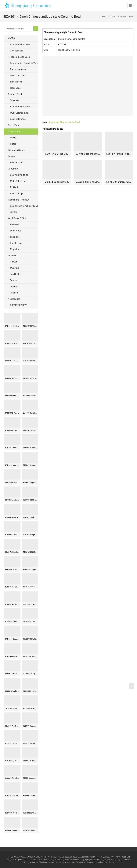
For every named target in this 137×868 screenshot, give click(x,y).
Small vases (16, 82)
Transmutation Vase (20, 57)
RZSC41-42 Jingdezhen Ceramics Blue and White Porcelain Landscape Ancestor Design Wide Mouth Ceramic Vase (30, 465)
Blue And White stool (20, 107)
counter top (16, 231)
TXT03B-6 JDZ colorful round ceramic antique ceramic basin (30, 622)
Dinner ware (14, 131)
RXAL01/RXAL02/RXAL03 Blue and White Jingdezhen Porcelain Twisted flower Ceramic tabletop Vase (30, 639)
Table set (15, 100)
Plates (13, 144)
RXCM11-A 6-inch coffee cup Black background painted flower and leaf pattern (12, 500)
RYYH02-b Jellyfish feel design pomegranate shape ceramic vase (30, 448)
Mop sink (15, 249)
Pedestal (14, 224)
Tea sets (14, 293)
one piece (15, 237)
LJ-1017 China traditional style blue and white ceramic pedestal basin (30, 413)
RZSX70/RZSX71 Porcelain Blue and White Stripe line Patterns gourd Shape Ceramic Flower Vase (30, 656)
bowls (13, 138)
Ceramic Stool (15, 94)
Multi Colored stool (19, 113)
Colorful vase (17, 51)
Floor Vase (15, 88)
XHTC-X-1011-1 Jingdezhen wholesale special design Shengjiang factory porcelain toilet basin (30, 587)
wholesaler (110, 862)
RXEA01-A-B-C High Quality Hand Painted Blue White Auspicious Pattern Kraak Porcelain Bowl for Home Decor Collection (57, 154)
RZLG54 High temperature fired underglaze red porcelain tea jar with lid (12, 378)
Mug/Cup (15, 268)
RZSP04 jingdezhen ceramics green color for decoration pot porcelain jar (12, 830)
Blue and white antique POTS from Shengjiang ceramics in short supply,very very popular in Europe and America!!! (12, 396)
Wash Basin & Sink (17, 218)
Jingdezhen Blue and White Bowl (64, 122)
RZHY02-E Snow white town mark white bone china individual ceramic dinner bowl (12, 448)
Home (104, 17)
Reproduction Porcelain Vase (24, 63)
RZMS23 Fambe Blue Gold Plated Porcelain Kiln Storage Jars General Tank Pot (12, 691)
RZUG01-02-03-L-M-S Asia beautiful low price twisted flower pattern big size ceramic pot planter (30, 500)
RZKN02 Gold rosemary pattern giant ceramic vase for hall (12, 343)
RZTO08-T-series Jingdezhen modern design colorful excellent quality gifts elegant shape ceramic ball (30, 396)
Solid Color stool (18, 119)
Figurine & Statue (16, 150)
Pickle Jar (15, 187)
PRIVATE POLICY (21, 305)
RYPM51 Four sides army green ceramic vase (12, 674)
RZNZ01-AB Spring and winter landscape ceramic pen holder (30, 535)
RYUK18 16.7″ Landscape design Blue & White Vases (12, 361)
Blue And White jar (19, 175)
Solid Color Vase (18, 76)
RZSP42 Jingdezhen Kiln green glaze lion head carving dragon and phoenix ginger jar (30, 483)
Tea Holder (15, 274)
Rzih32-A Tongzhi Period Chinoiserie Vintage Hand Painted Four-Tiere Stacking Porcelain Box (119, 154)
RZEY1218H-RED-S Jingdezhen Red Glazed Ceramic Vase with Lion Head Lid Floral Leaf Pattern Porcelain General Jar (30, 691)
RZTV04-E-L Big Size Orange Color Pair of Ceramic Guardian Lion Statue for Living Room (30, 674)
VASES (11, 38)
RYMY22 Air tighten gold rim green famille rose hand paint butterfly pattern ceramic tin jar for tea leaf (30, 743)
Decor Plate (14, 125)
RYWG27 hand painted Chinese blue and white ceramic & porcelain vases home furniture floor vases (30, 517)
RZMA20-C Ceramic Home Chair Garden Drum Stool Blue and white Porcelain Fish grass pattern (12, 430)
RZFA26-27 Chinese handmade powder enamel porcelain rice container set (119, 182)
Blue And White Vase (20, 45)
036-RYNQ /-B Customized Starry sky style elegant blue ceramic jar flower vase (12, 761)
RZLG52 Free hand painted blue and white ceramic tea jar (30, 361)
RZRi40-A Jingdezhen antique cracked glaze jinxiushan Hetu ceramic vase (30, 570)
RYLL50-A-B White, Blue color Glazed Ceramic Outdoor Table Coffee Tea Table (30, 604)
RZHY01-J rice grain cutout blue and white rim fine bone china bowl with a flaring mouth (88, 154)
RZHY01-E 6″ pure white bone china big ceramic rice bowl (30, 343)
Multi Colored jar (18, 181)
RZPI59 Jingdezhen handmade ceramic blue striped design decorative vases (30, 778)
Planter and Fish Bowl (19, 200)
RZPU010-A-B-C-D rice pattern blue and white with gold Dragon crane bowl (12, 813)
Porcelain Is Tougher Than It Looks (12, 570)
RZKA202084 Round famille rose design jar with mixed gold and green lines (30, 813)
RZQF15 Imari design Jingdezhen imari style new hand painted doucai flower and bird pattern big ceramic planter (12, 796)
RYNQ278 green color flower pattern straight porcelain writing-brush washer (12, 465)
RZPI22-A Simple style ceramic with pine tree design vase (12, 535)
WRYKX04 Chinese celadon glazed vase (12, 483)
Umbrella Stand (16, 162)
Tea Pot (14, 287)
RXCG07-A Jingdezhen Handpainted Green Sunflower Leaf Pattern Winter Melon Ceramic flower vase (30, 761)
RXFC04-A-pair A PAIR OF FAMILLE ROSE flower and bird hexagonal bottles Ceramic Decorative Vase (12, 517)
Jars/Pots (13, 169)
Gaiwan (14, 262)
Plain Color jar (17, 194)
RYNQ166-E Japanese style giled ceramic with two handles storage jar (12, 639)
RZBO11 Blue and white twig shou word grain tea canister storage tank (30, 726)
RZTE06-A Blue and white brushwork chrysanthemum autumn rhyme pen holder (30, 378)
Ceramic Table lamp (12, 778)
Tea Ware (13, 256)
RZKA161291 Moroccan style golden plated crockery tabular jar (30, 552)
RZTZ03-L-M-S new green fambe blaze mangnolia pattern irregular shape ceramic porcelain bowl (30, 709)
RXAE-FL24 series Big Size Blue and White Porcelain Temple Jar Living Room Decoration (12, 552)
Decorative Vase (18, 69)
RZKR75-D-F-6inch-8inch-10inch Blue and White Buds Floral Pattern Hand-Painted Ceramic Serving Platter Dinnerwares (12, 587)
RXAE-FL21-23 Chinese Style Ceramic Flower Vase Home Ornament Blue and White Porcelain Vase (30, 796)
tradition (39, 862)
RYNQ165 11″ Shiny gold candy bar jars (12, 326)
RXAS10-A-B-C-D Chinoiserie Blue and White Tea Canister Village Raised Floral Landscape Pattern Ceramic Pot (12, 726)
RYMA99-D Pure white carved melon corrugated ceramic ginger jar (12, 413)
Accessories (14, 299)
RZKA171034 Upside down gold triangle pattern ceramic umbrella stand (30, 326)
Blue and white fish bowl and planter (24, 209)
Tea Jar (14, 280)
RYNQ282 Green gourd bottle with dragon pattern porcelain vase (30, 830)
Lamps (11, 156)
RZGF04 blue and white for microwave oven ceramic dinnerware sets (57, 182)
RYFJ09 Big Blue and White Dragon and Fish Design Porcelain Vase (12, 656)
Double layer (16, 243)
